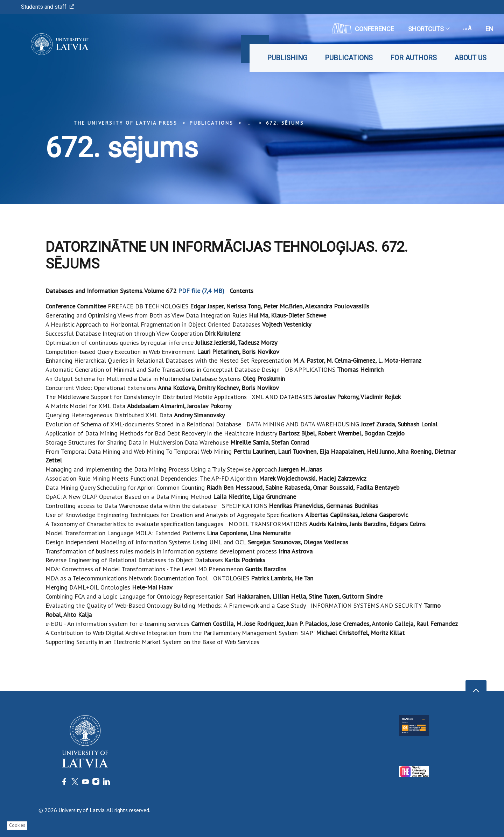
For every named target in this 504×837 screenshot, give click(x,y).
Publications (349, 58)
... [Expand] (250, 123)
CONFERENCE (363, 28)
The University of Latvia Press (125, 123)
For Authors (414, 58)
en (489, 29)
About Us (470, 58)
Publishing (287, 58)
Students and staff (48, 7)
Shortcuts (429, 29)
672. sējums (285, 123)
